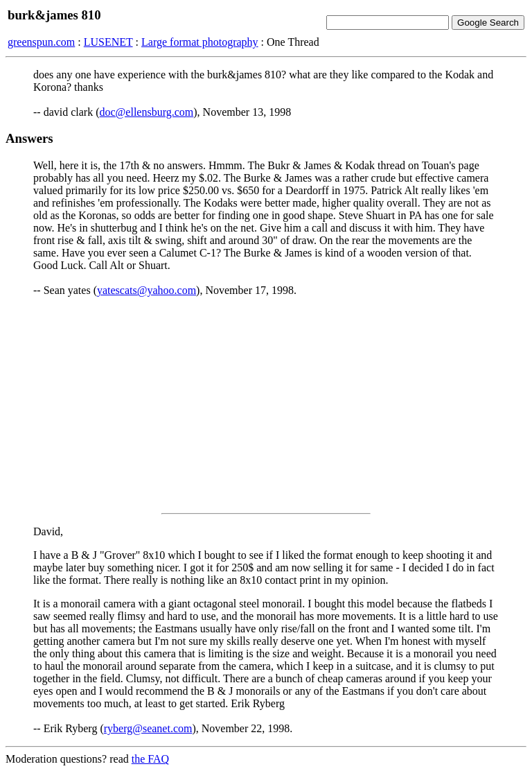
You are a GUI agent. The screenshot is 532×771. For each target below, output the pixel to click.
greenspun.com (41, 42)
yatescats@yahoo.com (147, 290)
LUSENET (108, 42)
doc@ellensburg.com (147, 112)
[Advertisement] (266, 405)
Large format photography (200, 42)
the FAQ (150, 759)
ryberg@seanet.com (148, 728)
